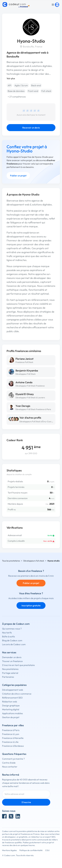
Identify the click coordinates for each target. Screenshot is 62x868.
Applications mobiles (12, 713)
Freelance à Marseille (13, 738)
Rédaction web (10, 702)
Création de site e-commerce (17, 694)
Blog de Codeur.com (12, 640)
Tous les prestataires (11, 561)
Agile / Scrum (21, 85)
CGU (47, 850)
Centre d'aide (9, 763)
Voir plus (11, 78)
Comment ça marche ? (13, 759)
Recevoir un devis (31, 128)
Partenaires (8, 677)
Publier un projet (18, 176)
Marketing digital (11, 709)
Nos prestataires (10, 669)
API (9, 85)
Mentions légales (9, 850)
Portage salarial (10, 673)
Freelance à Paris (11, 730)
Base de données (16, 91)
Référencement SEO (12, 698)
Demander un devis (12, 657)
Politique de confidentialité (31, 850)
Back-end (36, 85)
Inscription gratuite (31, 605)
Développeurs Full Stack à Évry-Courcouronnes (40, 422)
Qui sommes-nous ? (12, 629)
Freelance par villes (13, 725)
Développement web (13, 690)
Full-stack (46, 91)
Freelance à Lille (10, 742)
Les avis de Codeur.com (14, 644)
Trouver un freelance (12, 661)
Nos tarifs (7, 633)
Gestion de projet (11, 717)
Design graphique (11, 705)
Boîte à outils (8, 636)
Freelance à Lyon (11, 734)
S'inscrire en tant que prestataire (18, 665)
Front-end (33, 91)
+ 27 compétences (17, 97)
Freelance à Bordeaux (13, 746)
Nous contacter (10, 767)
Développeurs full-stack (34, 561)
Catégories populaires (14, 685)
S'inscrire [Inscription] (26, 802)
